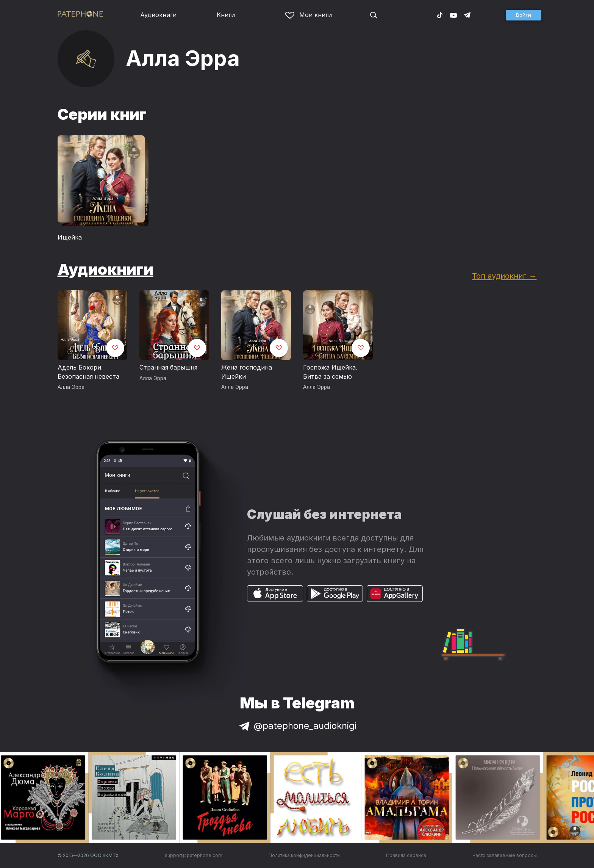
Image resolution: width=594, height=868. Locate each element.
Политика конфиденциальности (304, 855)
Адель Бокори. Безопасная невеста (88, 372)
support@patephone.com (194, 855)
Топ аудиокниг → (504, 276)
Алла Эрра (71, 387)
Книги (226, 15)
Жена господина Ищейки (247, 372)
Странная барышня (168, 367)
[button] (524, 15)
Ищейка (70, 237)
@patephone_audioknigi (297, 726)
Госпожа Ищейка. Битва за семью (330, 372)
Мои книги (309, 15)
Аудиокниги (158, 15)
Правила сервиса (406, 855)
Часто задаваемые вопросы (505, 855)
